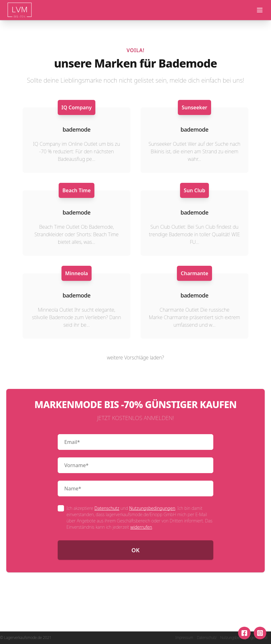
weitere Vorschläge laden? (135, 357)
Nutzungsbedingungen (152, 508)
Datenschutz (107, 508)
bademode (77, 129)
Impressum (184, 638)
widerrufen (141, 527)
